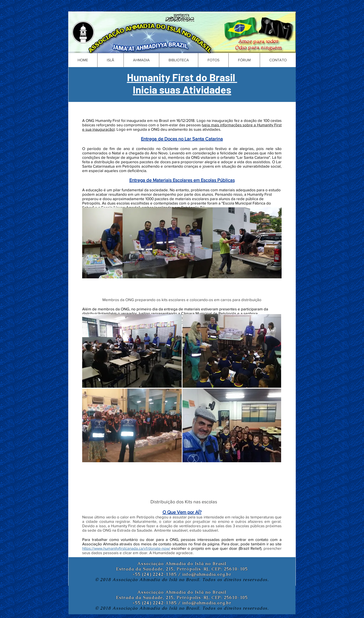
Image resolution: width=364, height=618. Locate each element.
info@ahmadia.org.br (207, 574)
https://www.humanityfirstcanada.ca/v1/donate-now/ (126, 548)
